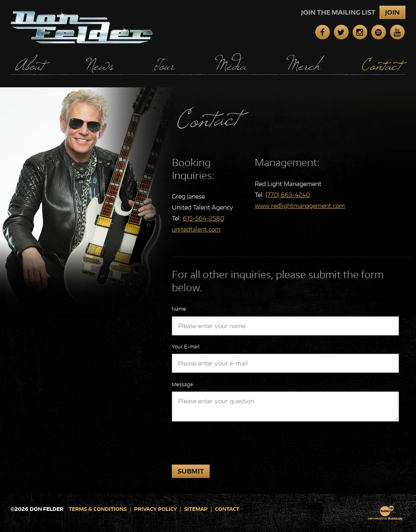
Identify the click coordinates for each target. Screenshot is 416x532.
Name (179, 309)
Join (392, 12)
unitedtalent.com (196, 229)
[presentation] (234, 443)
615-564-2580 (204, 218)
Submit (191, 471)
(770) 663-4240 (288, 195)
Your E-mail (186, 347)
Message (182, 384)
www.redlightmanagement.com (300, 206)
